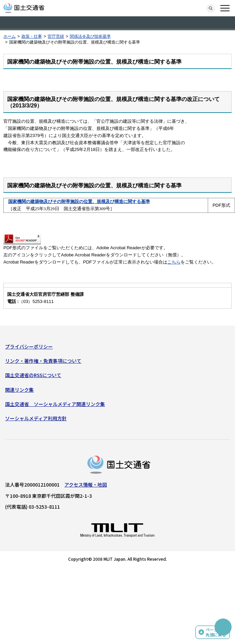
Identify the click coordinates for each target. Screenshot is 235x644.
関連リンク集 (19, 390)
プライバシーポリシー (29, 346)
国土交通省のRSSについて (33, 375)
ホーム (10, 36)
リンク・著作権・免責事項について (43, 361)
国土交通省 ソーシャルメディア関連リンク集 (55, 404)
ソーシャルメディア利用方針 (36, 418)
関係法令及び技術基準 (90, 36)
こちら (174, 262)
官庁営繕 (56, 36)
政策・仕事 (32, 36)
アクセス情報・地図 (86, 485)
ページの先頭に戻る (216, 632)
